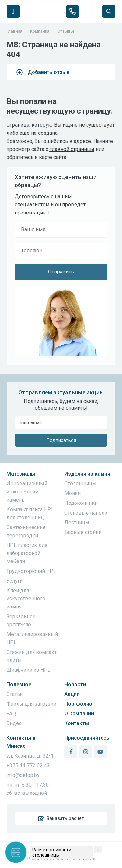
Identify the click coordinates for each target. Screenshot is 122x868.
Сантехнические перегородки (26, 531)
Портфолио (78, 704)
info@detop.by (23, 775)
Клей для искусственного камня (26, 599)
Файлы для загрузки (31, 704)
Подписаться (61, 440)
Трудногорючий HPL (31, 571)
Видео (14, 723)
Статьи (15, 694)
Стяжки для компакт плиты (32, 656)
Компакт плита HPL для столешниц (30, 514)
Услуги (15, 581)
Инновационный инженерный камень (27, 492)
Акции (72, 694)
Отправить (61, 272)
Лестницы (77, 522)
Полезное (19, 684)
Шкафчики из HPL (28, 670)
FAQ (11, 714)
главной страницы (72, 149)
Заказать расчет (61, 818)
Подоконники (81, 503)
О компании (79, 714)
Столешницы (81, 484)
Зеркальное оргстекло (21, 620)
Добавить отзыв (43, 72)
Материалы (21, 474)
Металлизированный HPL (32, 638)
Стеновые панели (86, 513)
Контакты (77, 723)
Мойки (73, 493)
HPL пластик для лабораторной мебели (27, 553)
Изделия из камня (87, 474)
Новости (75, 684)
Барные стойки (83, 532)
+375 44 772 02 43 (28, 765)
